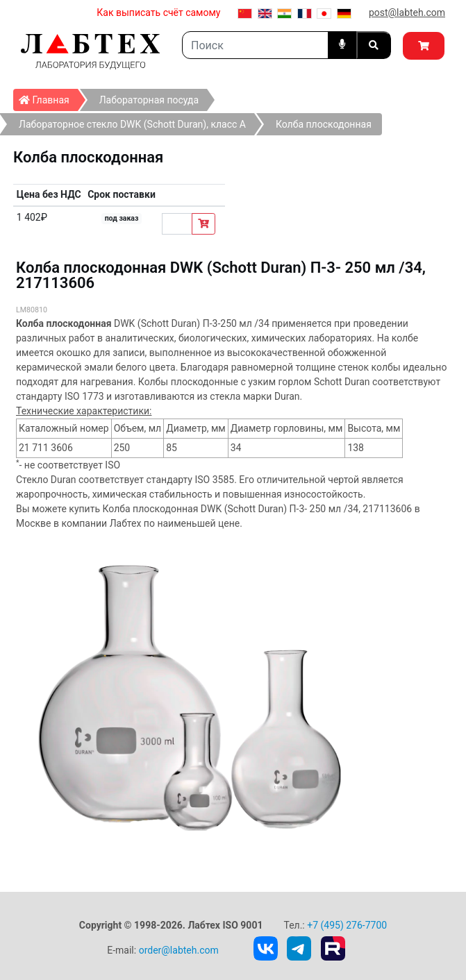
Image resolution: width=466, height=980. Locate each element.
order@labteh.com (179, 950)
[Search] (255, 45)
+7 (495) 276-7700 (347, 925)
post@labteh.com (407, 12)
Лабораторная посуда (149, 100)
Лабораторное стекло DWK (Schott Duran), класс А (132, 124)
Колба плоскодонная (324, 124)
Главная (48, 97)
